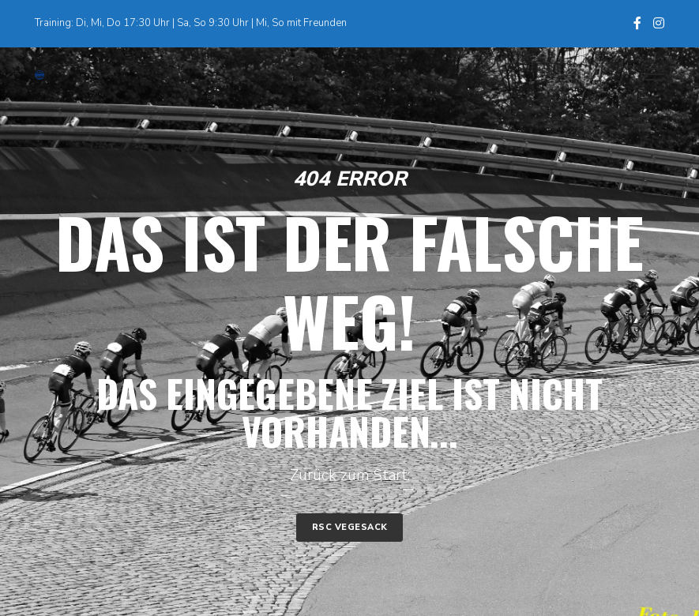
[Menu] (648, 75)
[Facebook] (637, 23)
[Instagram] (659, 23)
